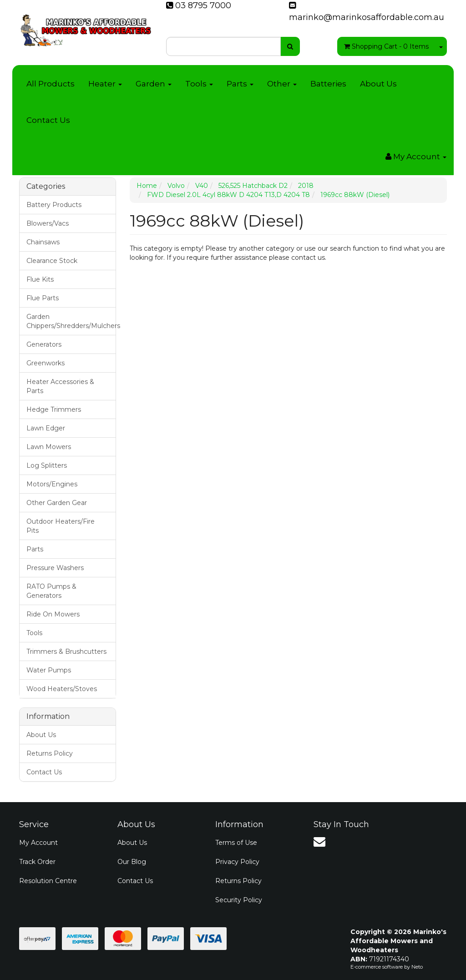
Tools (199, 84)
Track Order (37, 862)
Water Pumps (49, 670)
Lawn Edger (46, 428)
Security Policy (239, 900)
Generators (44, 344)
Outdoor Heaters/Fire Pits (61, 526)
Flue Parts (43, 298)
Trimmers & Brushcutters (66, 652)
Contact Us (48, 120)
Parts (240, 84)
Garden (154, 84)
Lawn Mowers (49, 447)
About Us (378, 84)
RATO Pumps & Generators (51, 591)
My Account (38, 843)
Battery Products (54, 205)
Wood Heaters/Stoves (62, 689)
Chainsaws (43, 242)
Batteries (328, 84)
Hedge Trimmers (54, 409)
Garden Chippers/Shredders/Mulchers (71, 321)
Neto (417, 967)
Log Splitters (47, 465)
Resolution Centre (48, 881)
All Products (51, 84)
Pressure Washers (55, 568)
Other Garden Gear (57, 503)
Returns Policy (50, 753)
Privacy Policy (237, 862)
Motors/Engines (52, 484)
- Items (386, 46)
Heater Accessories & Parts (60, 386)
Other (282, 84)
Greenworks (46, 363)
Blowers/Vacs (48, 223)
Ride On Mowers (53, 614)
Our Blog (132, 862)
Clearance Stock (52, 261)
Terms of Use (236, 843)
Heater (105, 84)
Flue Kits (40, 279)
